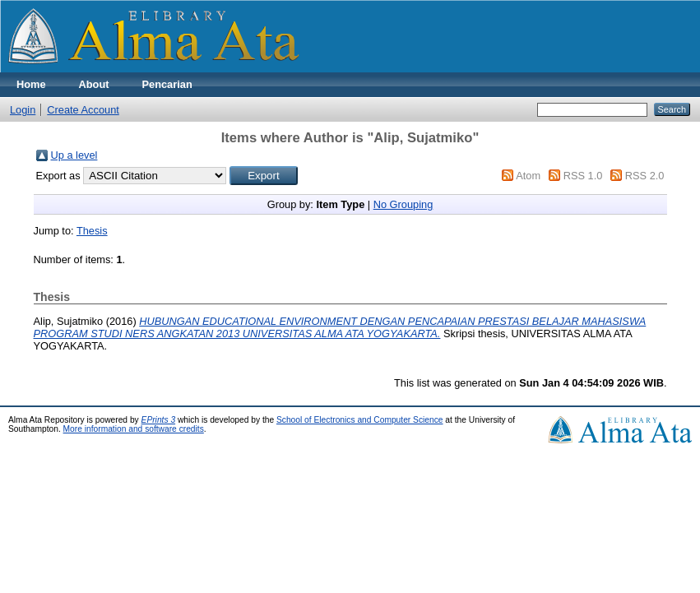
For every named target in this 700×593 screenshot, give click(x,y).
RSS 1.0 (583, 176)
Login (23, 110)
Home (31, 84)
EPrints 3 (159, 420)
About (94, 84)
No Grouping (403, 204)
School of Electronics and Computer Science (360, 420)
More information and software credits (134, 429)
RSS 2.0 (645, 176)
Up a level (74, 155)
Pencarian (167, 84)
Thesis (92, 231)
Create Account (83, 110)
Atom (528, 176)
